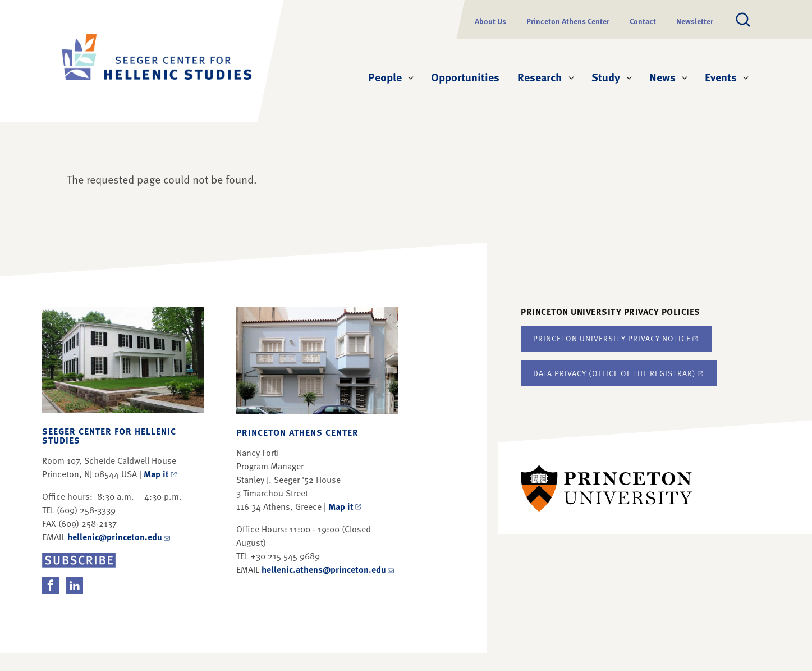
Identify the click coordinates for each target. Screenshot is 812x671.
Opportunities (465, 77)
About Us (490, 21)
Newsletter (695, 21)
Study (606, 77)
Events (721, 77)
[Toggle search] (743, 20)
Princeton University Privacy (616, 338)
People (385, 77)
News (662, 77)
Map (161, 474)
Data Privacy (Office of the (619, 373)
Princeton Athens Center (568, 21)
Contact (643, 21)
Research (540, 77)
